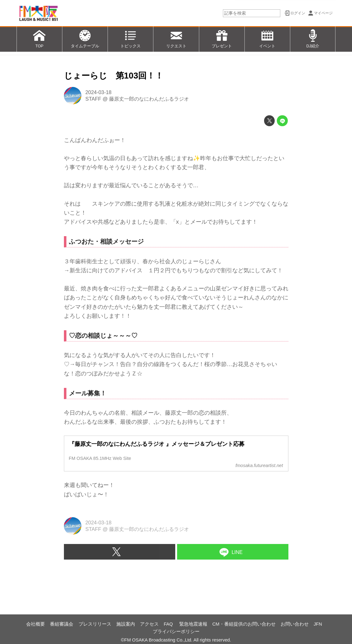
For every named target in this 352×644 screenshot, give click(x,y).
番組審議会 (62, 624)
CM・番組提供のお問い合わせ (244, 624)
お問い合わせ (295, 624)
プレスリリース (95, 624)
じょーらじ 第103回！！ (114, 76)
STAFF (93, 99)
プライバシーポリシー (176, 632)
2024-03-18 (99, 92)
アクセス (149, 624)
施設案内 (126, 624)
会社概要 (36, 624)
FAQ (169, 624)
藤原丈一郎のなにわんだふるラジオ (149, 99)
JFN (318, 624)
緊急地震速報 (193, 624)
